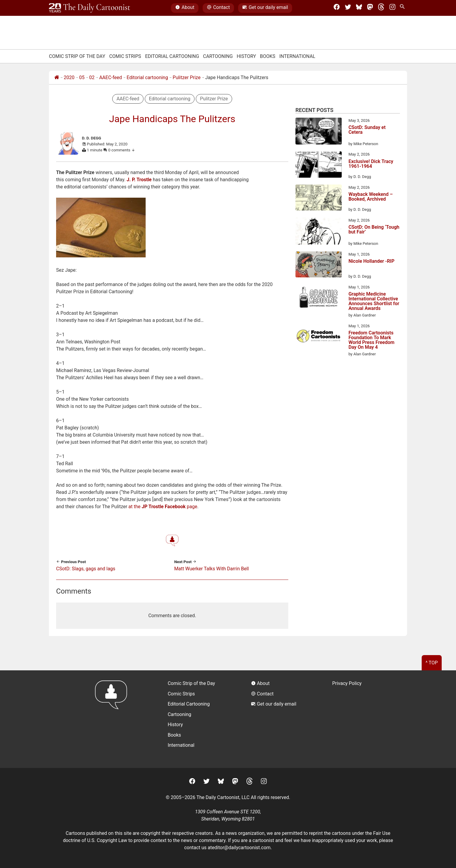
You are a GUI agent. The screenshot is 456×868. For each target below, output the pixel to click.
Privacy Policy (347, 683)
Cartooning (218, 56)
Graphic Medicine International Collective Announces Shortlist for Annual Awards (374, 301)
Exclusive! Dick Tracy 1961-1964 (371, 164)
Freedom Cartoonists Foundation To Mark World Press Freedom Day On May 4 (372, 340)
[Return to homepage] (113, 719)
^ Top (432, 663)
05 (82, 77)
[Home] (57, 78)
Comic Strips (125, 56)
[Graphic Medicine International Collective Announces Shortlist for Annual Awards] (319, 298)
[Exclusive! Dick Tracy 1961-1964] (319, 165)
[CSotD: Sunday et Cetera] (319, 132)
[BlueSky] (359, 8)
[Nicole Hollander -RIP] (319, 265)
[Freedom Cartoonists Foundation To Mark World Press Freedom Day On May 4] (319, 337)
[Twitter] (348, 8)
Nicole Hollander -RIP (372, 261)
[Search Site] (403, 8)
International (297, 56)
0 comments (122, 150)
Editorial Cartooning (172, 56)
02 (92, 77)
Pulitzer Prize (187, 77)
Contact (218, 8)
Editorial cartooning (147, 77)
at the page (163, 507)
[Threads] (381, 8)
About (185, 8)
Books (268, 56)
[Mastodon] (370, 8)
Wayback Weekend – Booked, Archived (371, 197)
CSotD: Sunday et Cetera (367, 130)
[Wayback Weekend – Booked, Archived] (319, 199)
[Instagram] (392, 8)
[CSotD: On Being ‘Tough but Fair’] (319, 232)
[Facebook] (337, 8)
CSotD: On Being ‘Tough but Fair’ (374, 230)
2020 (69, 77)
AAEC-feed (110, 77)
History (246, 56)
